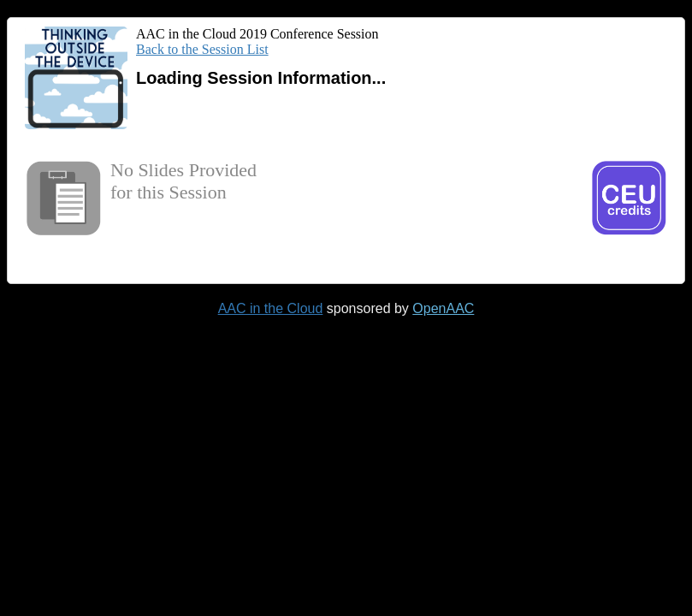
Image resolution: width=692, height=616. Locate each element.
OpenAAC (443, 308)
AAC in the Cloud (271, 308)
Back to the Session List (202, 49)
